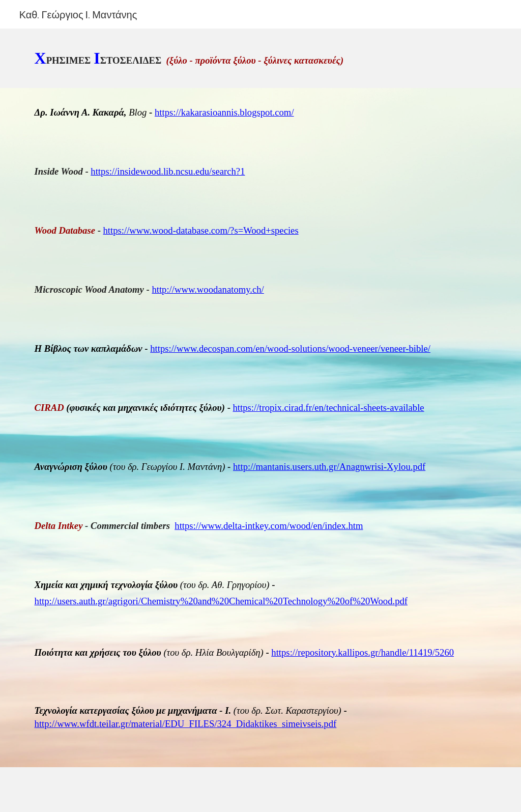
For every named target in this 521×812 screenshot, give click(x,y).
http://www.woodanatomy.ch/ (208, 289)
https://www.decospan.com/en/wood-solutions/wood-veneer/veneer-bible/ (290, 348)
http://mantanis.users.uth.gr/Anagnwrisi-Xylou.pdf (329, 467)
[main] (261, 58)
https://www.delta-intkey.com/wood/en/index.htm (269, 526)
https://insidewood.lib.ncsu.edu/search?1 (168, 171)
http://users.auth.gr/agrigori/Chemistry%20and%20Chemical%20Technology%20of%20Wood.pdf (221, 601)
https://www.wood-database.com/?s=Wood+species (201, 230)
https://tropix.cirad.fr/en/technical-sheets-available (329, 408)
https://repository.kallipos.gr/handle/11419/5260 (363, 652)
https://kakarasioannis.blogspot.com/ (224, 112)
